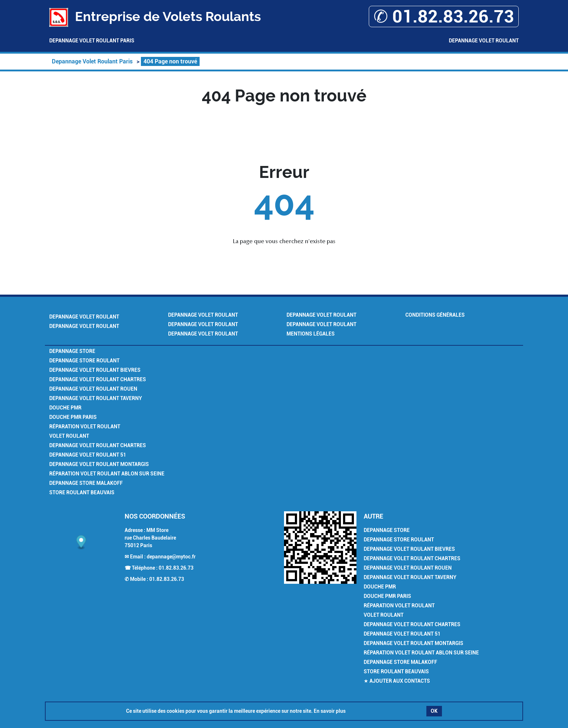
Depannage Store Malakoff (86, 483)
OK (434, 711)
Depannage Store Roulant (84, 361)
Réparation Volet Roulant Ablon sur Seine (107, 474)
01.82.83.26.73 (176, 568)
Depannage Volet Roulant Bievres (95, 370)
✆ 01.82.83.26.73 (444, 16)
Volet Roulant (69, 436)
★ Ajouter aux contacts (397, 681)
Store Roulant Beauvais (82, 492)
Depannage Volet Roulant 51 (88, 455)
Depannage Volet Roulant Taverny (96, 398)
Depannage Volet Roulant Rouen (93, 389)
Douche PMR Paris (73, 417)
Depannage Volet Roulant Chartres (98, 379)
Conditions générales (435, 315)
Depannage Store (72, 351)
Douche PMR (65, 408)
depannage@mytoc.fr (171, 557)
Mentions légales (311, 334)
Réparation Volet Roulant (85, 427)
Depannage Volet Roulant (484, 41)
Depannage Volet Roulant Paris (92, 41)
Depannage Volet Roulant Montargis (99, 464)
